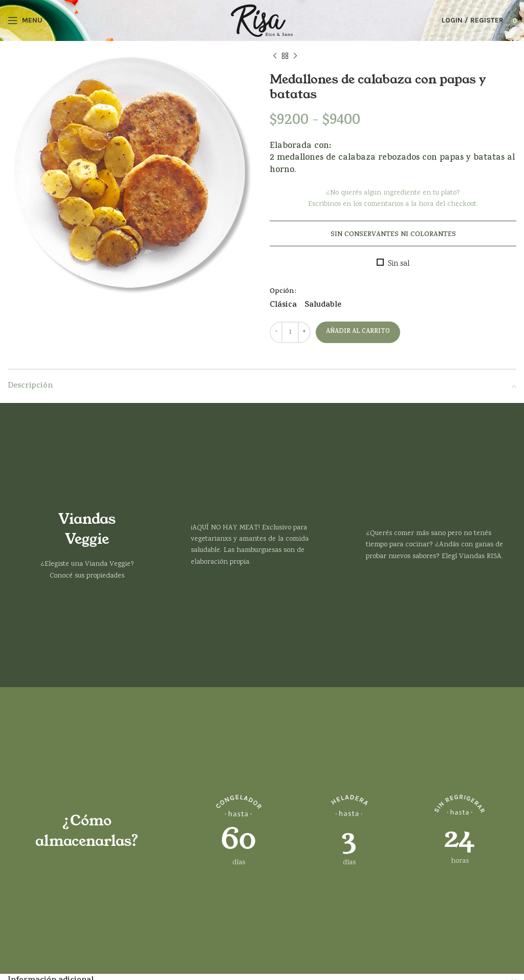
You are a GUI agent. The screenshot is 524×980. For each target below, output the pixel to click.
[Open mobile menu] (25, 20)
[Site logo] (262, 20)
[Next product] (295, 56)
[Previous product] (275, 56)
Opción (282, 292)
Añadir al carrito (358, 332)
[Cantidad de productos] (290, 332)
